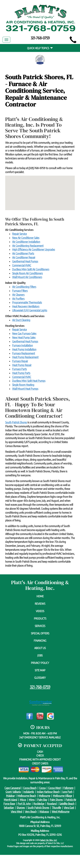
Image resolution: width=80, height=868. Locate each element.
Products (40, 619)
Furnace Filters (20, 291)
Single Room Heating (23, 385)
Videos (40, 611)
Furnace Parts (19, 369)
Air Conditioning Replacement (28, 246)
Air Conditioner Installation (26, 242)
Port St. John (24, 804)
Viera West (17, 812)
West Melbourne (61, 812)
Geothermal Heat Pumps (25, 261)
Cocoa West (54, 788)
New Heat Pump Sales (24, 337)
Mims (32, 800)
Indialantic (29, 792)
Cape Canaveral (13, 788)
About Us (40, 648)
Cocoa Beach (30, 788)
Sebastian (9, 808)
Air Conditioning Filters (24, 287)
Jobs (40, 655)
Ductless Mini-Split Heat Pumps (29, 381)
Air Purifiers (18, 299)
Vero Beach (31, 812)
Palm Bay (42, 800)
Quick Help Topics (40, 48)
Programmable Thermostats (27, 302)
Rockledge (39, 804)
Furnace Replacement (24, 353)
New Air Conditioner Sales (26, 238)
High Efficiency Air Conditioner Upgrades (34, 249)
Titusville (56, 808)
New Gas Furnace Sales (24, 334)
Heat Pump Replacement (25, 357)
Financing (40, 641)
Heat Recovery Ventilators (26, 306)
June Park (67, 792)
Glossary (40, 678)
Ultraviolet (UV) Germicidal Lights (30, 310)
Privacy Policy (40, 663)
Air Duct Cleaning (21, 320)
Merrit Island (11, 800)
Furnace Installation (23, 345)
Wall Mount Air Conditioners (27, 277)
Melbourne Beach (27, 796)
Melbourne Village (62, 796)
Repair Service (19, 234)
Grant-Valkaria (13, 792)
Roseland (52, 804)
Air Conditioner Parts (23, 253)
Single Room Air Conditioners (27, 273)
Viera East (69, 808)
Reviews (40, 604)
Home (40, 596)
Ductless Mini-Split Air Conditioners (31, 269)
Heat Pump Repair (22, 365)
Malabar (10, 796)
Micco (23, 800)
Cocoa (42, 788)
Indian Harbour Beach (48, 792)
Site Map (40, 670)
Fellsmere (68, 788)
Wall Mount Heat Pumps (25, 389)
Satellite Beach (67, 804)
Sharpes (21, 808)
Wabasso (44, 812)
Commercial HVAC (22, 265)
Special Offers (40, 633)
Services (40, 626)
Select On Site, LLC (49, 840)
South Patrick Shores (16, 422)
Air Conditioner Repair (24, 257)
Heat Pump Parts (21, 373)
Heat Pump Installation (24, 349)
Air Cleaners (18, 295)
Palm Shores (56, 800)
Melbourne (44, 796)
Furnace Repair (20, 361)
